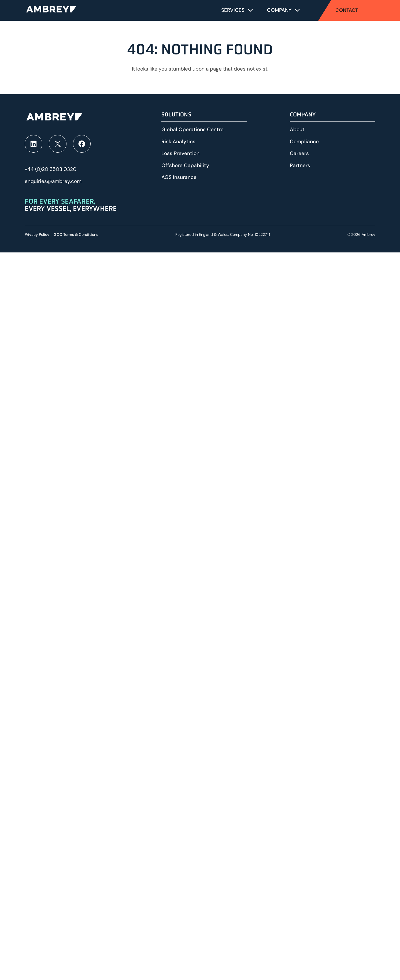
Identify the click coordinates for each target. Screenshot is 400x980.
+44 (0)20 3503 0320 (51, 169)
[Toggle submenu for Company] (297, 10)
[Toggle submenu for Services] (250, 10)
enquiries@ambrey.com (53, 181)
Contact (347, 10)
